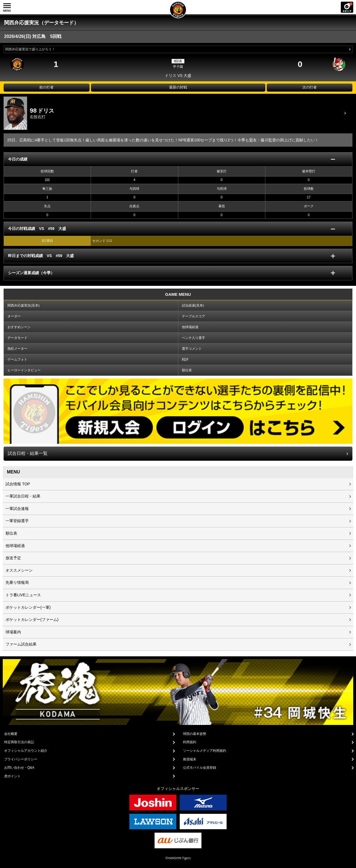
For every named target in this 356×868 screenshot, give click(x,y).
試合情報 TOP (18, 484)
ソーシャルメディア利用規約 (205, 751)
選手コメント (192, 349)
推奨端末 (190, 759)
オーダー (14, 316)
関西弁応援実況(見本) (23, 305)
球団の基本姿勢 (195, 734)
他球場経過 (190, 327)
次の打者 (310, 87)
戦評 (185, 359)
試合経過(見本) (193, 305)
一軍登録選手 (17, 521)
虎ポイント (12, 776)
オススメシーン (19, 570)
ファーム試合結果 (21, 644)
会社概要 (11, 734)
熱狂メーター (17, 349)
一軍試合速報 (17, 509)
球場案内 (13, 632)
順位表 (187, 370)
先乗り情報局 (17, 582)
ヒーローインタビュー (24, 370)
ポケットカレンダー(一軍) (28, 607)
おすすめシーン (19, 327)
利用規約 (190, 742)
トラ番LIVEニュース (23, 595)
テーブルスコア (193, 316)
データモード (17, 338)
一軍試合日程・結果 (23, 496)
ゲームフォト (17, 359)
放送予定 (13, 558)
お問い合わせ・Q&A (19, 768)
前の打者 (46, 87)
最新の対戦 (178, 87)
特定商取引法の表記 (19, 742)
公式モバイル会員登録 (200, 768)
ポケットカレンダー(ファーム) (32, 620)
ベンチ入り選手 (193, 338)
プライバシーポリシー (21, 759)
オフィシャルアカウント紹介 (26, 751)
